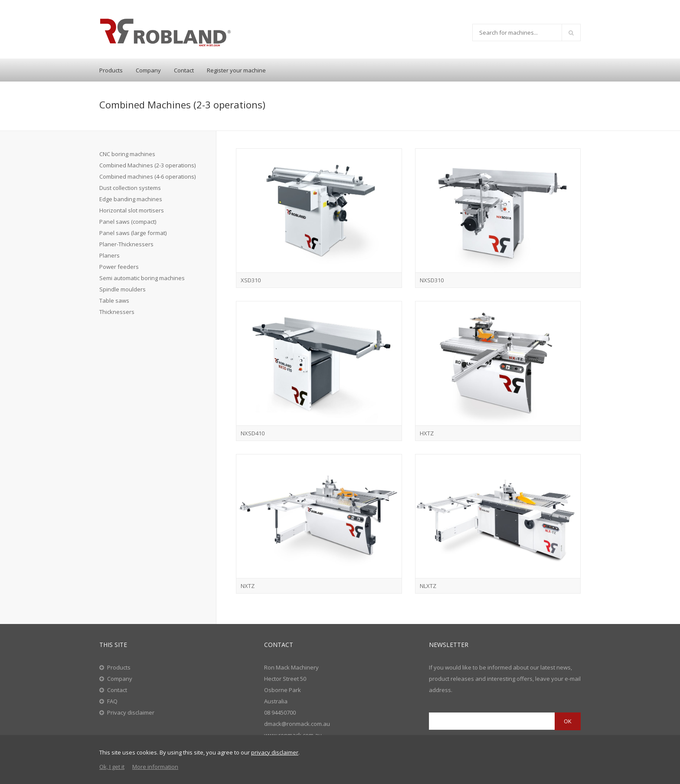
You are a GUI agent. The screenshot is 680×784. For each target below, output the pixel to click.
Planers (110, 255)
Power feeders (119, 267)
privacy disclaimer (275, 752)
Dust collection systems (130, 188)
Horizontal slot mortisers (132, 210)
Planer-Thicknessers (126, 244)
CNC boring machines (127, 154)
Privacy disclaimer (131, 712)
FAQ (112, 701)
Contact (184, 70)
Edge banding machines (131, 199)
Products (111, 70)
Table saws (114, 301)
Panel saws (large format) (133, 233)
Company (148, 70)
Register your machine (236, 70)
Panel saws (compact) (128, 222)
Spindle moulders (123, 289)
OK (568, 721)
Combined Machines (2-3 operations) (147, 165)
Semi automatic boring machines (142, 278)
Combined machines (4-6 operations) (147, 176)
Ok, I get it (112, 767)
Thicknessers (117, 312)
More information (155, 767)
